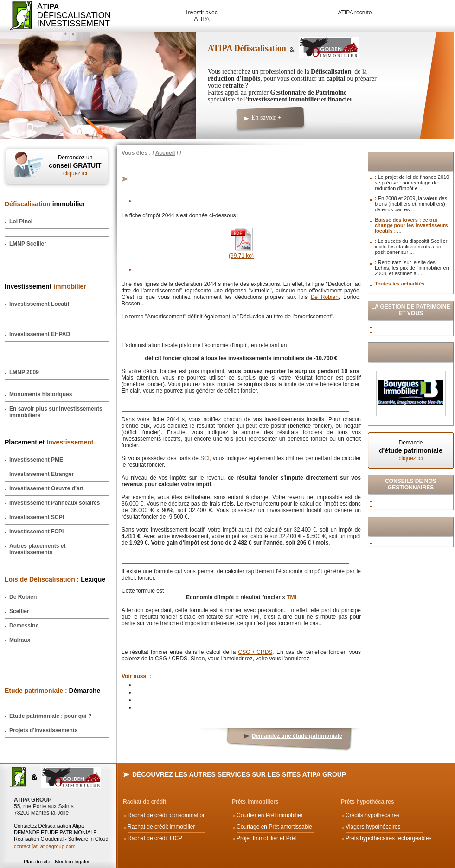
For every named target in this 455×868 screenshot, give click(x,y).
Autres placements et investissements (37, 549)
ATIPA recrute (355, 13)
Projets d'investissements (44, 730)
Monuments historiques (41, 394)
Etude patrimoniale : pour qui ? (50, 716)
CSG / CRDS (256, 652)
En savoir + (266, 117)
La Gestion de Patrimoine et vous (411, 310)
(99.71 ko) (241, 253)
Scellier (19, 611)
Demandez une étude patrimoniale (297, 736)
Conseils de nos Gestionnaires (411, 484)
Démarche (52, 691)
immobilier (45, 204)
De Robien (23, 597)
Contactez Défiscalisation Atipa (49, 826)
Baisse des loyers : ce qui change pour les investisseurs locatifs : (411, 225)
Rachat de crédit (144, 802)
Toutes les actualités (400, 284)
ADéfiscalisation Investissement (68, 15)
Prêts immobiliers (255, 802)
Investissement (45, 286)
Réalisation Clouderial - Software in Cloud (61, 839)
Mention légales (73, 862)
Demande (411, 450)
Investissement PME (36, 460)
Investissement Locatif (39, 304)
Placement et (49, 442)
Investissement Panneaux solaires (54, 503)
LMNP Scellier (28, 244)
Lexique (55, 579)
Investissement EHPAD (40, 334)
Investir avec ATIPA (202, 16)
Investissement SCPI (37, 517)
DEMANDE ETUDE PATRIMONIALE (55, 832)
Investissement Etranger (42, 474)
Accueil (165, 153)
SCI (205, 458)
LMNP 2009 (24, 372)
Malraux (20, 640)
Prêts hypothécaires (368, 802)
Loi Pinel (21, 222)
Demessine (24, 626)
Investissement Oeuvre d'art (46, 488)
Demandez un (75, 165)
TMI (292, 597)
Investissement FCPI (36, 532)
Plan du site (37, 862)
